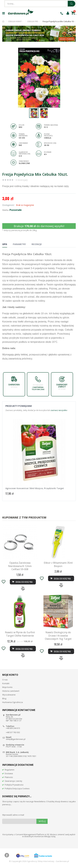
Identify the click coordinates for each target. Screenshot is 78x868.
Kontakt (6, 683)
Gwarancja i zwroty (13, 781)
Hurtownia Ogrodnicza (13, 702)
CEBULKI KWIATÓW (16, 21)
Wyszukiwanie (9, 695)
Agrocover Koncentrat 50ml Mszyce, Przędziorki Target (35, 488)
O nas (5, 680)
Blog (4, 698)
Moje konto (7, 687)
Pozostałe (16, 210)
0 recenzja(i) (22, 180)
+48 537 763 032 (13, 732)
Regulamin (10, 770)
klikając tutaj (50, 836)
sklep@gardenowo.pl (16, 739)
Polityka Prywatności (14, 785)
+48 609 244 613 (13, 728)
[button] (73, 50)
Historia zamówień (11, 691)
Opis (5, 244)
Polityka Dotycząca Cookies (17, 788)
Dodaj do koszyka (22, 649)
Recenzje (37, 244)
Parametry (19, 244)
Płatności (9, 777)
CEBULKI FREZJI (34, 21)
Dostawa (9, 773)
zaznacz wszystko (59, 410)
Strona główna (3, 21)
